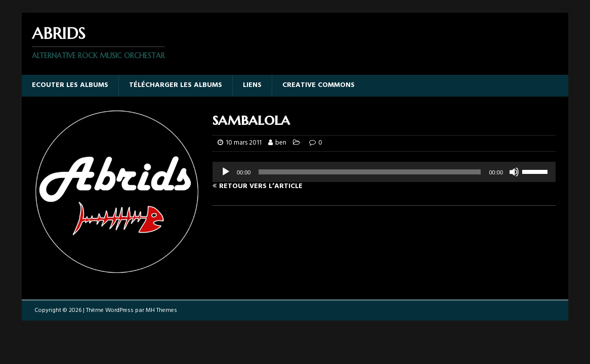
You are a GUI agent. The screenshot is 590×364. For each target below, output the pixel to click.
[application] (384, 172)
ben (281, 143)
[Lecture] (226, 172)
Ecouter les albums (70, 85)
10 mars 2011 (244, 143)
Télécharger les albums (176, 85)
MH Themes (161, 310)
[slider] (370, 172)
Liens (252, 85)
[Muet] (514, 172)
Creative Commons (319, 85)
